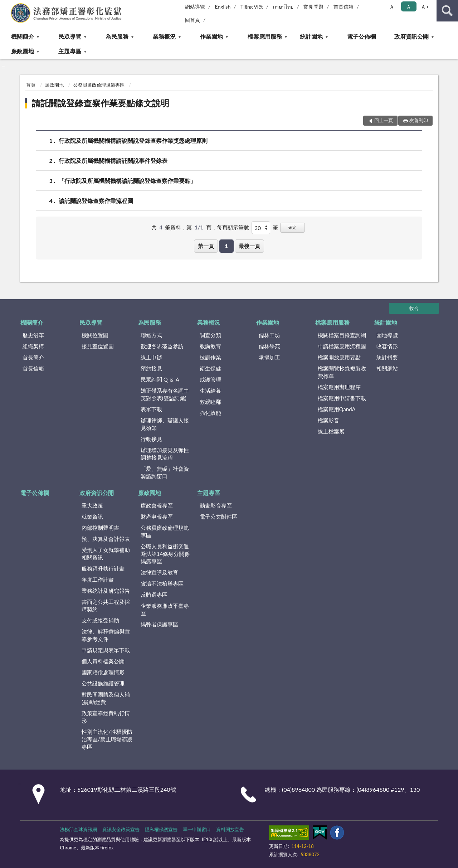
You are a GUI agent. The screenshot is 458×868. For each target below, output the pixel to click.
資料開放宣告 (230, 829)
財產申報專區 (157, 517)
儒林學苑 (269, 346)
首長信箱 (343, 7)
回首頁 (193, 20)
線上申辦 (151, 357)
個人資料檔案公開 (103, 661)
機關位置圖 (95, 335)
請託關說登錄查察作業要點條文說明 (101, 103)
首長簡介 (33, 357)
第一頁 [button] (206, 246)
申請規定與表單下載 (106, 650)
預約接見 (151, 368)
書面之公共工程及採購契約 (106, 605)
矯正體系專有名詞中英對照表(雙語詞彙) (165, 394)
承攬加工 (269, 357)
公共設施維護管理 (103, 683)
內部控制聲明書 (100, 528)
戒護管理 (210, 379)
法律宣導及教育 (159, 572)
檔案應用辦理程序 (339, 387)
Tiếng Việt (252, 7)
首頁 (31, 85)
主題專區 (70, 51)
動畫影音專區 (216, 505)
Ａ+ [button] (425, 7)
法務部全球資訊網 (78, 829)
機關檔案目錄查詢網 (342, 335)
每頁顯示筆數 (233, 227)
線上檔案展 (331, 431)
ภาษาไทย (283, 7)
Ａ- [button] (393, 7)
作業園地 (211, 36)
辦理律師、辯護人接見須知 (165, 424)
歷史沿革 (33, 335)
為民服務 (117, 36)
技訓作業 (210, 357)
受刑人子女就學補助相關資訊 (106, 554)
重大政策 (92, 505)
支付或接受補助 (100, 620)
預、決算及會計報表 (106, 539)
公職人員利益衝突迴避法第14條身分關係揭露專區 (165, 554)
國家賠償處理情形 (103, 672)
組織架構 (33, 346)
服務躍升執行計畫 (103, 568)
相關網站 (387, 368)
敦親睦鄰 (210, 402)
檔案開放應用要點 (339, 357)
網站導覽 (195, 7)
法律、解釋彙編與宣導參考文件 (106, 635)
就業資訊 (92, 517)
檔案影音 (328, 420)
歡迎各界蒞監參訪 (162, 346)
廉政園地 (23, 51)
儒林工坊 (269, 335)
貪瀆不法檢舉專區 (162, 583)
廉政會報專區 (157, 505)
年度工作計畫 (98, 580)
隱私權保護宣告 (161, 829)
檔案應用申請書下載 (342, 398)
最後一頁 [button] (249, 246)
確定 (292, 227)
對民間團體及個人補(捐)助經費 (106, 698)
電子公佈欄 (361, 36)
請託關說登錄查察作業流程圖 (96, 201)
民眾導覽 (70, 36)
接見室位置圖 (98, 346)
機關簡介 (23, 36)
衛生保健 (210, 368)
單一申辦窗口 (197, 829)
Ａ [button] (409, 7)
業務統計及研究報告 (106, 591)
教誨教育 (210, 346)
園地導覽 (387, 335)
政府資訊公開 (411, 36)
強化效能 (210, 413)
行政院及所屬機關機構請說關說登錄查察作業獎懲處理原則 (133, 140)
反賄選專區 (154, 595)
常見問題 (313, 7)
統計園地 (311, 36)
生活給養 (210, 391)
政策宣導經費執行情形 (106, 717)
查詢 (447, 11)
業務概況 (164, 36)
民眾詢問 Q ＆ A (160, 379)
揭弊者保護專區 (159, 624)
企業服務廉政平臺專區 (165, 609)
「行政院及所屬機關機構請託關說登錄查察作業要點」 (127, 181)
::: (6, 5)
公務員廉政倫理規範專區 (99, 85)
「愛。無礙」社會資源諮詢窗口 (165, 472)
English (223, 7)
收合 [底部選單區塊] (414, 308)
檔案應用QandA (337, 409)
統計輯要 (387, 357)
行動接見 (151, 439)
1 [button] (226, 246)
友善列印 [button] (419, 120)
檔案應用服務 (265, 36)
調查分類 (210, 335)
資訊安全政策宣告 (121, 829)
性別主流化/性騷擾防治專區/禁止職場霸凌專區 (107, 739)
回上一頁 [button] (384, 120)
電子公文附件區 (218, 517)
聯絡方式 (151, 335)
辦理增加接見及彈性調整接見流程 (165, 454)
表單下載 (151, 409)
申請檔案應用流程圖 (342, 346)
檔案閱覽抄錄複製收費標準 (342, 372)
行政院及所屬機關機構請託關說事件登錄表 (113, 161)
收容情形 (387, 346)
